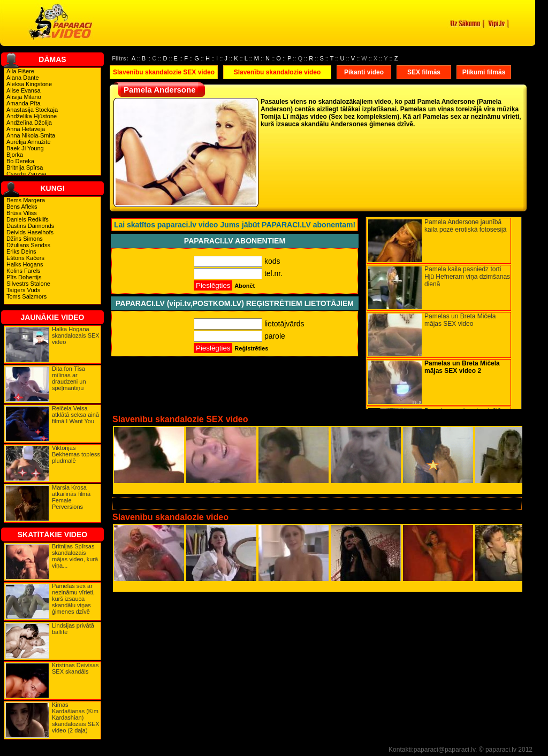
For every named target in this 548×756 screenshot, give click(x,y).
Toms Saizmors (26, 296)
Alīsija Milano (24, 97)
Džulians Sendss (28, 245)
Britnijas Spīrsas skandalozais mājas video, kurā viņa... (75, 556)
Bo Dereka (20, 161)
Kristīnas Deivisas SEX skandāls (75, 668)
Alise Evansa (24, 90)
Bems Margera (26, 200)
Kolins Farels (24, 271)
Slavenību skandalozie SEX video (164, 72)
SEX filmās (424, 72)
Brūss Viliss (22, 213)
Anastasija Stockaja (32, 110)
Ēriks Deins (21, 251)
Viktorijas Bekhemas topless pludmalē (76, 454)
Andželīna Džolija (29, 123)
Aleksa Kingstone (29, 84)
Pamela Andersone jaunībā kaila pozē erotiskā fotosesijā (465, 226)
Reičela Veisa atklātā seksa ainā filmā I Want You (75, 415)
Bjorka (15, 155)
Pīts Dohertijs (24, 277)
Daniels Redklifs (28, 219)
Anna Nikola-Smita (31, 135)
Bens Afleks (22, 207)
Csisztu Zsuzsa (26, 174)
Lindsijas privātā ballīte (73, 629)
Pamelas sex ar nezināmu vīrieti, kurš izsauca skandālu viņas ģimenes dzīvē (73, 599)
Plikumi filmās (484, 72)
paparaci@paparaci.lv (444, 750)
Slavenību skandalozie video (277, 72)
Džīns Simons (25, 239)
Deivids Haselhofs (30, 232)
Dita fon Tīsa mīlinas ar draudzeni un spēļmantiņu (69, 378)
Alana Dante (23, 78)
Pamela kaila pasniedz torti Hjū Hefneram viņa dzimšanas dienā (467, 277)
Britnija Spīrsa (25, 167)
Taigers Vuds (23, 290)
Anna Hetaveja (26, 129)
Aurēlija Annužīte (29, 142)
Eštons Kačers (25, 258)
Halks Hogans (25, 264)
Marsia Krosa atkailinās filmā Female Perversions (71, 497)
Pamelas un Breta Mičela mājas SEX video (460, 320)
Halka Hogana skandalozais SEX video (76, 335)
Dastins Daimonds (30, 226)
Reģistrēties (251, 348)
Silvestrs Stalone (28, 284)
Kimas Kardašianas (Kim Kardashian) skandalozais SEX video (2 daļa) (76, 717)
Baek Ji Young (25, 148)
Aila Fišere (20, 71)
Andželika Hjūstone (32, 116)
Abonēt (245, 286)
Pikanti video (364, 72)
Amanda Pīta (24, 103)
